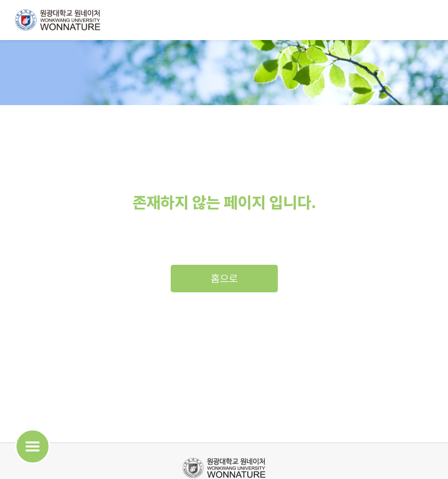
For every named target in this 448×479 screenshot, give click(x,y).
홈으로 (224, 279)
